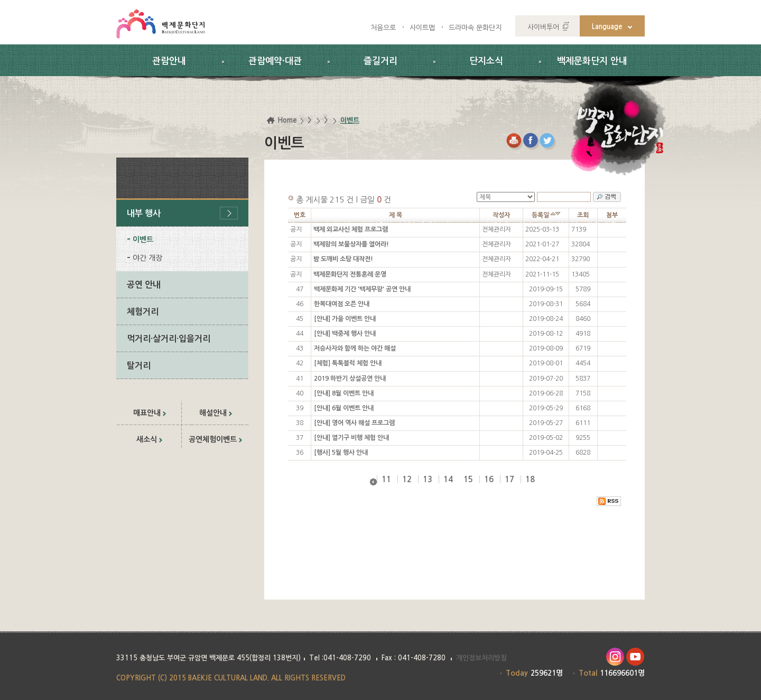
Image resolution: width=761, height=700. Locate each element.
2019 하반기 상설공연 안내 (350, 379)
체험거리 (143, 312)
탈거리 (139, 366)
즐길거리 (380, 61)
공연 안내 (144, 285)
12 (407, 479)
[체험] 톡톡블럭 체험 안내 (348, 363)
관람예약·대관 (275, 61)
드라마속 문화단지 (475, 28)
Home (287, 120)
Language (607, 27)
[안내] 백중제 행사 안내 (345, 334)
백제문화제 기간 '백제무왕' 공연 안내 (362, 289)
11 (386, 479)
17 (509, 479)
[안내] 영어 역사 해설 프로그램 (354, 423)
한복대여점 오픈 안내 (342, 304)
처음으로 (383, 28)
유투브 (635, 657)
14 (448, 479)
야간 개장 (147, 258)
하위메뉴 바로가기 (0, 0)
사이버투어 (543, 27)
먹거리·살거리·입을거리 (169, 339)
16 (489, 479)
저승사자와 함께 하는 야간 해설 (355, 348)
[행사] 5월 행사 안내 (341, 453)
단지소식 (486, 61)
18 (530, 479)
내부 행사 (144, 213)
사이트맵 (422, 28)
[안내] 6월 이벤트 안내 (344, 408)
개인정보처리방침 (481, 658)
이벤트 (143, 240)
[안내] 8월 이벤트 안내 (344, 393)
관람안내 (169, 61)
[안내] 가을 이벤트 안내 (345, 319)
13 (428, 479)
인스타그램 (615, 657)
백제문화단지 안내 (592, 61)
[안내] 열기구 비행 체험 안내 (351, 438)
